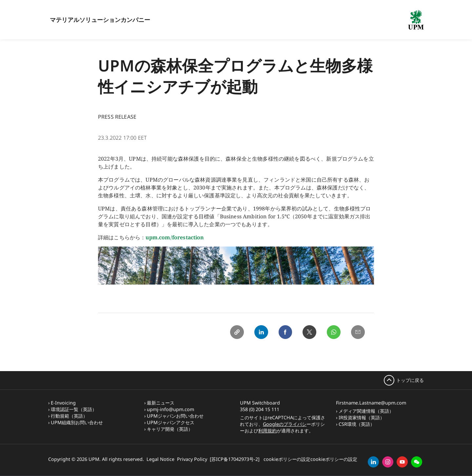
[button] (417, 462)
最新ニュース (161, 403)
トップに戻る (410, 380)
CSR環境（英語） (357, 424)
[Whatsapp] (333, 332)
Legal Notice (160, 459)
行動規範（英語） (69, 416)
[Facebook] (283, 332)
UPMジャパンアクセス (171, 422)
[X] (308, 332)
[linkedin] (373, 462)
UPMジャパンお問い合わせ (175, 416)
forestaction (188, 237)
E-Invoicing (63, 403)
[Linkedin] (258, 332)
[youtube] (402, 462)
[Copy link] (233, 332)
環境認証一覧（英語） (74, 409)
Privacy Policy (192, 459)
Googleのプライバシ (285, 424)
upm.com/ (159, 237)
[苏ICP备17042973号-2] (235, 459)
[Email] (358, 332)
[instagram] (388, 462)
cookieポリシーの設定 (287, 459)
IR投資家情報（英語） (362, 417)
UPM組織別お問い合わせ (77, 422)
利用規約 (267, 431)
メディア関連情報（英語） (366, 411)
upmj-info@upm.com (170, 409)
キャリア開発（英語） (170, 429)
